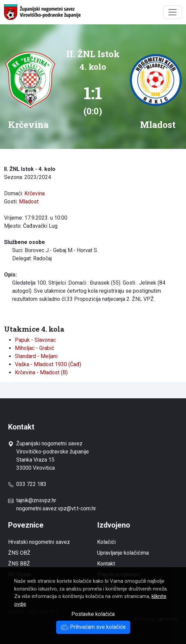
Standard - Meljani (36, 356)
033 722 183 (27, 484)
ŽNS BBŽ (19, 564)
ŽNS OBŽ (19, 553)
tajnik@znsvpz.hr (36, 500)
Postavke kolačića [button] (93, 614)
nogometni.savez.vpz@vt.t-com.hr (56, 508)
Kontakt (106, 564)
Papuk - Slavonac (35, 340)
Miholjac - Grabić (34, 348)
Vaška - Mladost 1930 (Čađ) (48, 364)
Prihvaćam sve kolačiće (93, 627)
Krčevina (34, 193)
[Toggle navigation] (172, 12)
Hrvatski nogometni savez (39, 542)
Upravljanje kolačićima (123, 553)
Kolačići (106, 542)
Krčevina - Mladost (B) (41, 372)
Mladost (29, 202)
